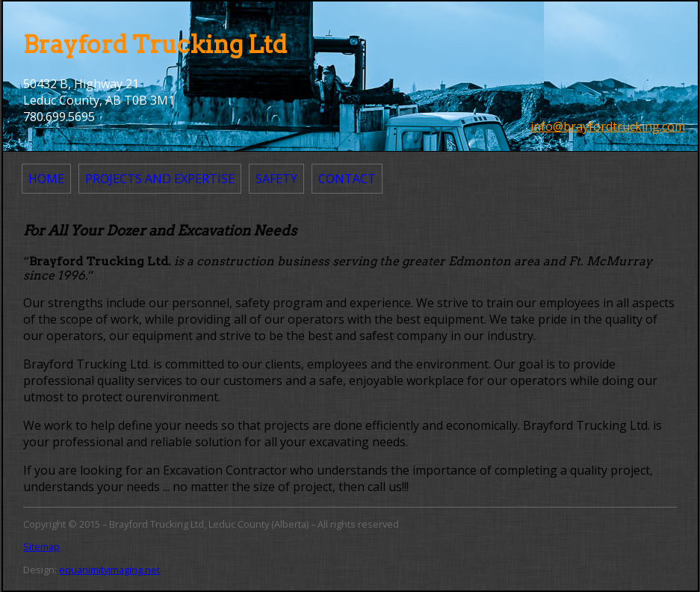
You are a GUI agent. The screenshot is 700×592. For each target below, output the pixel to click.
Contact (347, 179)
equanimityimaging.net (109, 570)
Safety (276, 179)
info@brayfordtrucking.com (608, 126)
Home (46, 179)
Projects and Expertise (160, 179)
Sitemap (41, 546)
